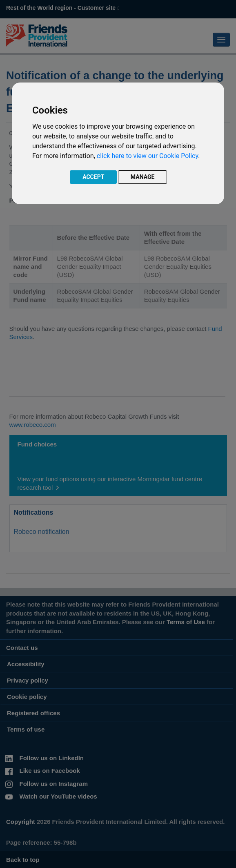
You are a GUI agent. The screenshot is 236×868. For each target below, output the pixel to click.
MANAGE (143, 177)
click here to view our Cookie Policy (147, 156)
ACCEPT (93, 177)
